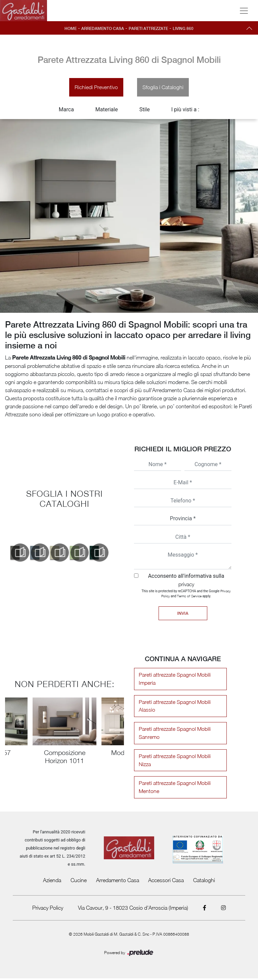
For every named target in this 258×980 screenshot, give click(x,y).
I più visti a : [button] (185, 110)
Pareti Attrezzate (149, 29)
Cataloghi (204, 882)
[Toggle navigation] (244, 11)
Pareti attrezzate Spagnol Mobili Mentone (174, 789)
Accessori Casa (166, 882)
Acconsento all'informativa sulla (186, 581)
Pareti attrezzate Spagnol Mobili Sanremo (174, 734)
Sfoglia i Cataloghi (163, 88)
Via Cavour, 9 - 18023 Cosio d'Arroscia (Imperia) (133, 909)
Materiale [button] (107, 110)
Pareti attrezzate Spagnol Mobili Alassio (174, 707)
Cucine (79, 882)
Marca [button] (66, 110)
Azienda (52, 882)
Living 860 (184, 29)
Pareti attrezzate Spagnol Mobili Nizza (174, 762)
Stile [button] (145, 110)
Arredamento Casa (102, 29)
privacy (186, 585)
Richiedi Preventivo (96, 88)
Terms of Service (189, 597)
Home (69, 29)
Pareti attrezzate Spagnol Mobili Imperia (174, 680)
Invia (183, 614)
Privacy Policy (47, 909)
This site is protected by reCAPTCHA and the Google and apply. (186, 594)
